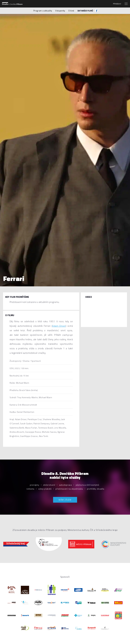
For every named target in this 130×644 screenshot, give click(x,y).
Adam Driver (59, 326)
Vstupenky (60, 11)
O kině (71, 11)
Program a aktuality (43, 11)
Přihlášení (117, 4)
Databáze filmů (85, 11)
